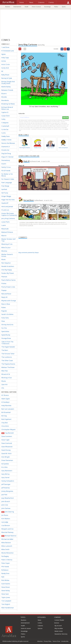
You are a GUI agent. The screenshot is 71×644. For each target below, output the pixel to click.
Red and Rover (6, 294)
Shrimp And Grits (7, 325)
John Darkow (6, 508)
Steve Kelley (6, 591)
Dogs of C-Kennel (7, 157)
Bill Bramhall (6, 412)
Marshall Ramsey (7, 532)
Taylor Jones (6, 597)
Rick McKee (5, 580)
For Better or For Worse (7, 175)
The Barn (5, 350)
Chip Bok (5, 423)
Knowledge (47, 7)
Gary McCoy (5, 474)
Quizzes (40, 628)
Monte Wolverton (7, 553)
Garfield (4, 189)
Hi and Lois (5, 210)
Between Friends (7, 90)
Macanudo (5, 229)
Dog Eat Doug (6, 153)
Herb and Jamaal (7, 207)
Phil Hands (5, 567)
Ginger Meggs (6, 196)
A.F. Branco (5, 395)
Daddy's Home (6, 140)
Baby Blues (5, 75)
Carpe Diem (6, 116)
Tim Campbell (6, 601)
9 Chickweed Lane (8, 51)
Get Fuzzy (5, 193)
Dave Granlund (7, 443)
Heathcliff (5, 203)
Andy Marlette (6, 406)
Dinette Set (5, 150)
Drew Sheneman (7, 460)
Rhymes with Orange (9, 301)
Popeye (4, 290)
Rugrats (4, 311)
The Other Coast (7, 361)
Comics (40, 623)
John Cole (5, 505)
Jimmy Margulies (7, 491)
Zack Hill (4, 385)
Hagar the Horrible (8, 200)
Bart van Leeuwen (8, 409)
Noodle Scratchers (8, 266)
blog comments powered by (29, 253)
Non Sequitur (6, 263)
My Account (58, 626)
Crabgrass (5, 123)
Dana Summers (7, 436)
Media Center (59, 631)
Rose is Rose (6, 304)
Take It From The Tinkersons (7, 343)
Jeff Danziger (6, 484)
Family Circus (6, 167)
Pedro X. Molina (7, 560)
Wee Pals (5, 371)
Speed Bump (6, 335)
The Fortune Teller (8, 354)
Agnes (4, 54)
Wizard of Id (6, 374)
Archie (4, 61)
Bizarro (4, 94)
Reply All (4, 297)
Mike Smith (5, 549)
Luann (4, 225)
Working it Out (7, 378)
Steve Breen (6, 587)
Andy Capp (5, 58)
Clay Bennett (8, 433)
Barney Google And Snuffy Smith (8, 83)
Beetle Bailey (6, 87)
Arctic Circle (6, 64)
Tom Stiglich (6, 604)
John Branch (6, 501)
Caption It (5, 112)
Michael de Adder (7, 539)
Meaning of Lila (7, 244)
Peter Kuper (6, 563)
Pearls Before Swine (8, 280)
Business (8, 7)
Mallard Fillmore (7, 232)
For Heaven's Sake (8, 179)
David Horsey (6, 450)
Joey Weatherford (7, 498)
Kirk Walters (6, 519)
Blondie (4, 97)
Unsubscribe (65, 641)
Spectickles (5, 331)
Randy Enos (5, 573)
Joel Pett (4, 495)
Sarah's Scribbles (7, 314)
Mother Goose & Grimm (7, 255)
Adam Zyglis (6, 399)
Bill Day (4, 416)
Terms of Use (56, 641)
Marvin (4, 236)
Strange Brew (6, 338)
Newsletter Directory (61, 634)
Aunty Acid (5, 68)
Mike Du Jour (6, 248)
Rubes (4, 307)
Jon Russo (5, 515)
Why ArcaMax (59, 628)
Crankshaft (5, 126)
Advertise (40, 641)
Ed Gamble (5, 464)
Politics (56, 7)
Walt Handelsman (8, 608)
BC (2, 71)
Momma (4, 251)
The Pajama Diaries (8, 364)
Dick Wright (6, 457)
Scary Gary (5, 318)
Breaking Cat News (8, 104)
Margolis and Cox (7, 529)
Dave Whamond (7, 447)
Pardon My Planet (8, 273)
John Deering (8, 512)
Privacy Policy (48, 641)
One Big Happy (7, 270)
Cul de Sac (5, 129)
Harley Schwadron (8, 481)
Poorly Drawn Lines (8, 287)
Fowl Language (7, 183)
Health (26, 7)
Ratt (3, 577)
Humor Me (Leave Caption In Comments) (9, 214)
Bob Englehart (6, 419)
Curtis (4, 133)
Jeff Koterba (6, 488)
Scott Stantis (6, 584)
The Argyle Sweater (8, 347)
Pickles (4, 283)
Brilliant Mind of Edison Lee (7, 108)
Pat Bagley (5, 556)
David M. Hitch (6, 454)
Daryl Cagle (5, 440)
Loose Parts (5, 222)
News (39, 620)
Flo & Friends (6, 171)
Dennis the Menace (8, 143)
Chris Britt (5, 426)
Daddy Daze (6, 136)
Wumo (4, 381)
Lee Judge (5, 522)
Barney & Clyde (7, 78)
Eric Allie (4, 467)
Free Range (5, 186)
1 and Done (5, 47)
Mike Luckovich (7, 546)
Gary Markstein (7, 471)
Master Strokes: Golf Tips (8, 240)
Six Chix (4, 328)
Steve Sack (5, 594)
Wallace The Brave (8, 367)
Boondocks (5, 100)
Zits (3, 388)
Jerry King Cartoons (8, 218)
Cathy (3, 119)
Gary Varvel (5, 477)
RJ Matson (5, 570)
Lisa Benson (6, 525)
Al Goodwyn (5, 402)
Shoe (3, 321)
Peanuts (4, 277)
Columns (40, 626)
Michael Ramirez (9, 536)
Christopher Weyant (8, 430)
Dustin (4, 164)
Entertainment (17, 7)
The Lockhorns (7, 357)
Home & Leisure (36, 7)
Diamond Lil (6, 147)
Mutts (3, 259)
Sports (64, 7)
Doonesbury (6, 160)
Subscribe (65, 118)
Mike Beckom (6, 543)
